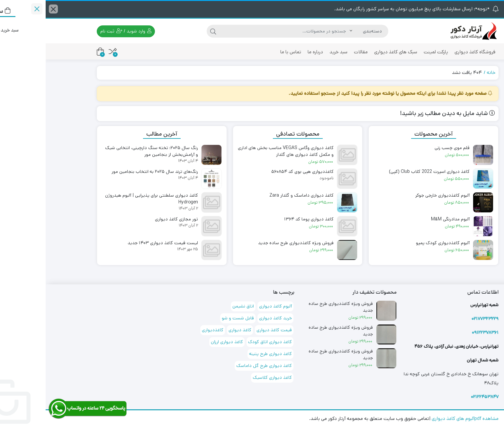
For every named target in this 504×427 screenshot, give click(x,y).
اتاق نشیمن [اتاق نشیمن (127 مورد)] (198, 306)
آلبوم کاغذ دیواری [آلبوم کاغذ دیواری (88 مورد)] (230, 306)
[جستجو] (239, 31)
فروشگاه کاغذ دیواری (429, 52)
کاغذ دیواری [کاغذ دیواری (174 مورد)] (194, 330)
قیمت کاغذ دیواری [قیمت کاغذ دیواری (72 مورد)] (229, 330)
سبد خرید (293, 52)
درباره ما (270, 52)
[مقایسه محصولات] (67, 52)
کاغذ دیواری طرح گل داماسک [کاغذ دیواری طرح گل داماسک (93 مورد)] (218, 366)
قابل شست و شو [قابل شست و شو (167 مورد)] (192, 318)
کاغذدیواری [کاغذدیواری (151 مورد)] (167, 330)
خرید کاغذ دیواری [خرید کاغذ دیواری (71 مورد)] (230, 318)
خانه (445, 72)
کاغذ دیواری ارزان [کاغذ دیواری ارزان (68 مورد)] (181, 342)
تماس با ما (245, 52)
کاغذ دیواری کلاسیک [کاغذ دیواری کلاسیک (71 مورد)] (227, 378)
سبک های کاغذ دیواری (350, 52)
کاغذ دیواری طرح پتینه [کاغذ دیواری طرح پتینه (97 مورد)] (225, 354)
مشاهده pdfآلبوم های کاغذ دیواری (419, 418)
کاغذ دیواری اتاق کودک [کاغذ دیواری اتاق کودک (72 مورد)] (224, 342)
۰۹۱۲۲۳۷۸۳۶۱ (440, 333)
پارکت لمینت (390, 52)
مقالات (315, 52)
